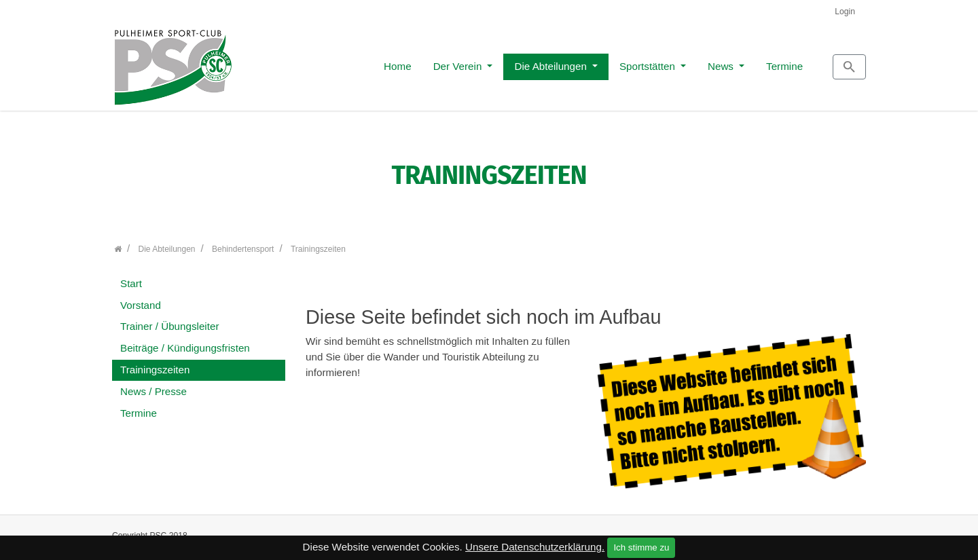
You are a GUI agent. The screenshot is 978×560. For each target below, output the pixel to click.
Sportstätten (587, 62)
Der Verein (398, 62)
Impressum (767, 534)
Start (131, 276)
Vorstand (141, 298)
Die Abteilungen (491, 62)
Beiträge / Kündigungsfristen (185, 341)
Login (845, 12)
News (661, 62)
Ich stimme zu (641, 547)
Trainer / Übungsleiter (169, 319)
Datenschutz (832, 534)
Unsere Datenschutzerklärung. (535, 547)
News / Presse (153, 384)
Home (337, 62)
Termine (723, 62)
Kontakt (711, 534)
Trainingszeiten (155, 362)
